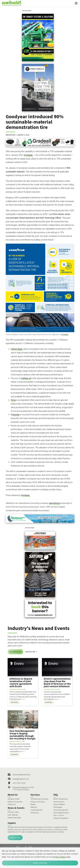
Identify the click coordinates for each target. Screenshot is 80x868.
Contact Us (14, 838)
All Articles (15, 652)
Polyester (15, 415)
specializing (54, 503)
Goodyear (65, 334)
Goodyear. (25, 495)
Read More (14, 702)
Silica (13, 400)
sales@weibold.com (21, 779)
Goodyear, (28, 155)
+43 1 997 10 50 (19, 783)
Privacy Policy (59, 857)
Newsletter (30, 652)
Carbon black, (17, 349)
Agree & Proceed (40, 863)
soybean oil (26, 378)
